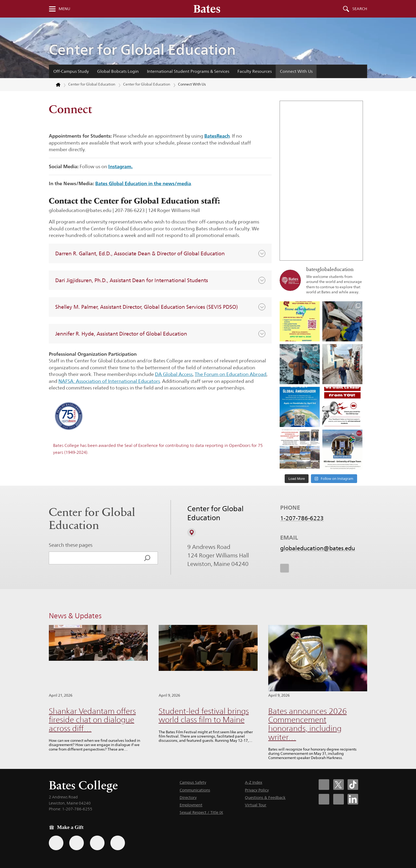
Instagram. (120, 166)
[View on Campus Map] (192, 532)
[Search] (147, 558)
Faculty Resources (255, 71)
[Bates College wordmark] (207, 9)
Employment (191, 805)
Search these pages (71, 545)
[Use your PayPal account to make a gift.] (97, 843)
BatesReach (217, 136)
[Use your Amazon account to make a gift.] (77, 843)
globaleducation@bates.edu (318, 548)
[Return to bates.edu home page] (55, 85)
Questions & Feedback (265, 797)
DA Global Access (174, 374)
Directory (188, 797)
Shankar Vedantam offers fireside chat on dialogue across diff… (92, 720)
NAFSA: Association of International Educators (109, 381)
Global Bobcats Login (118, 71)
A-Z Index (254, 782)
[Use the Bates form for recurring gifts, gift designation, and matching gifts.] (56, 843)
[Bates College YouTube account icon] (339, 799)
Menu (64, 9)
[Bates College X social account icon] (339, 785)
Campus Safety (193, 782)
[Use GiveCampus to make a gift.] (118, 843)
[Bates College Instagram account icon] (324, 799)
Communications (195, 790)
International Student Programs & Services (188, 71)
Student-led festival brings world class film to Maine (204, 715)
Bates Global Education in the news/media (143, 183)
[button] (160, 253)
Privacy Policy (257, 790)
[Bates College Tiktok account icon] (353, 785)
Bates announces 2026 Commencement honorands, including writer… (307, 724)
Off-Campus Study (71, 71)
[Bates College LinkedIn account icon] (353, 799)
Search (360, 9)
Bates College (83, 785)
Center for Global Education (142, 50)
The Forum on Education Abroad (231, 374)
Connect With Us (296, 71)
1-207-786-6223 (302, 518)
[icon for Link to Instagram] (284, 568)
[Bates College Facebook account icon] (324, 785)
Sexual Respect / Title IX (201, 812)
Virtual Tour (256, 805)
